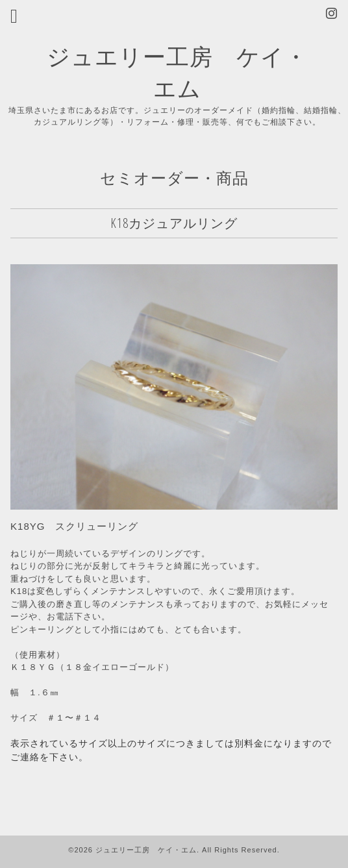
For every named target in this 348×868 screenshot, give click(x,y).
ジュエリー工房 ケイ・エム (146, 850)
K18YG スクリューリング (74, 526)
